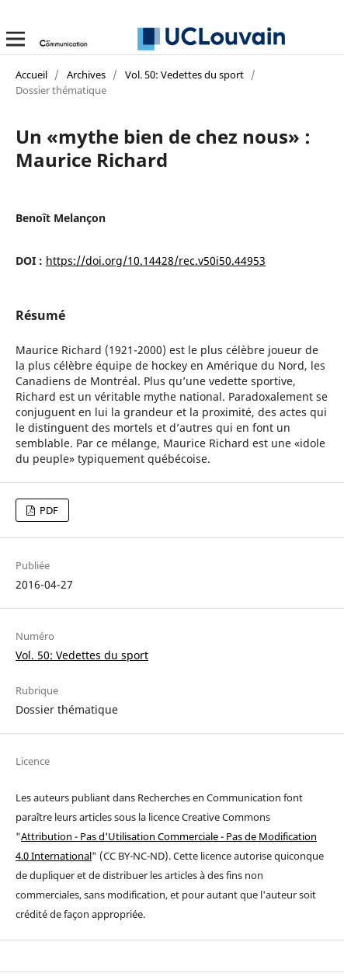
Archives (86, 75)
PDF (48, 510)
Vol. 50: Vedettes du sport (184, 75)
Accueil (31, 75)
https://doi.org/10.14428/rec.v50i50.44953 (156, 261)
